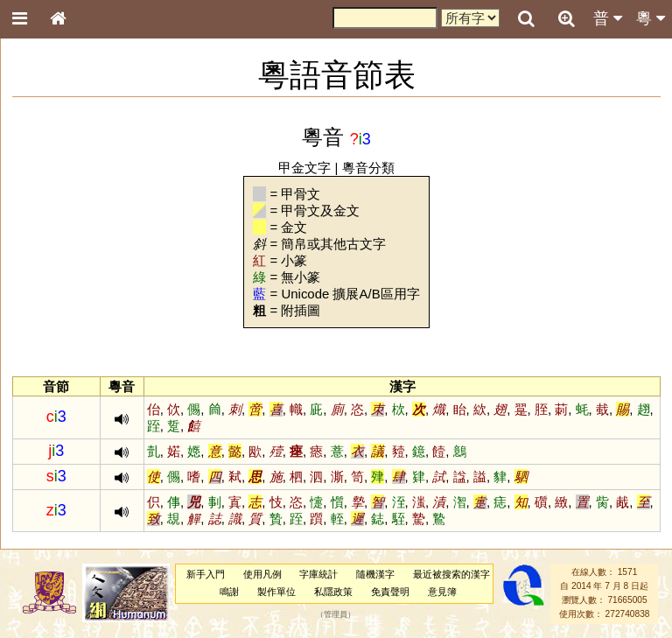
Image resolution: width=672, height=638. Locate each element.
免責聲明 (390, 592)
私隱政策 (333, 592)
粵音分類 (368, 168)
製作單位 (276, 592)
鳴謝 (229, 592)
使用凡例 (262, 574)
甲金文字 (304, 168)
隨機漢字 (375, 574)
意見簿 (442, 592)
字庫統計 (318, 574)
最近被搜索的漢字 (451, 574)
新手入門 (206, 574)
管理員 (336, 614)
